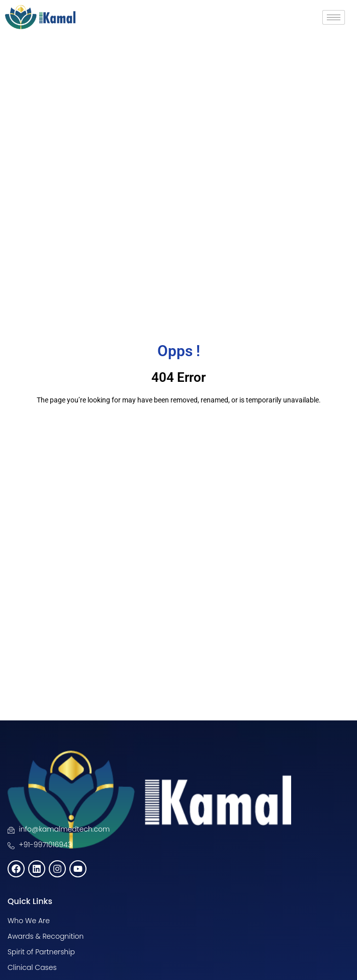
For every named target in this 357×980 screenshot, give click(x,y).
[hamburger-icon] (334, 17)
